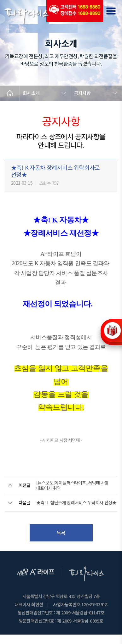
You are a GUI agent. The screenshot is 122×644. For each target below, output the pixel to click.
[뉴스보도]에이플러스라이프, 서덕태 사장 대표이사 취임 (73, 485)
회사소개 (31, 93)
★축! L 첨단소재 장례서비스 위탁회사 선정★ (76, 502)
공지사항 (82, 93)
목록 (61, 533)
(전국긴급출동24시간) (75, 11)
